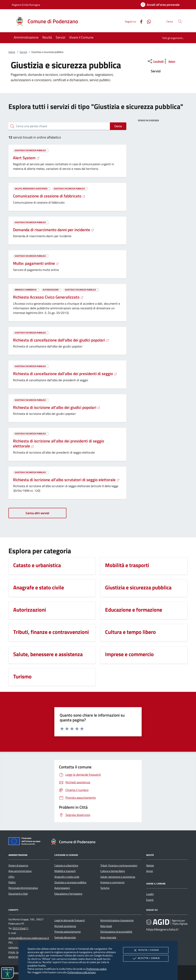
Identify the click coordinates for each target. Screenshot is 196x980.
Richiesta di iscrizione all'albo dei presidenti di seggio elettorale (59, 443)
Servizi (23, 52)
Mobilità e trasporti (65, 871)
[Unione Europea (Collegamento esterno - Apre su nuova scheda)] (25, 842)
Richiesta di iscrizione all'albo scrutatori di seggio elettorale (66, 480)
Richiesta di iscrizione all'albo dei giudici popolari (57, 407)
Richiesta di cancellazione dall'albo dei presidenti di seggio (65, 374)
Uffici (11, 877)
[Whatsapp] (147, 21)
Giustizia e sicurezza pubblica (70, 882)
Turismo (105, 888)
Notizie (150, 865)
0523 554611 (21, 928)
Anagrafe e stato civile (67, 877)
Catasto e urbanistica (66, 865)
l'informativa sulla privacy (81, 972)
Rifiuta (146, 950)
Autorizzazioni (62, 888)
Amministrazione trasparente (117, 920)
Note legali (106, 926)
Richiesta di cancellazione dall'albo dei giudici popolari (61, 340)
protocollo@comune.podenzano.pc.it (29, 938)
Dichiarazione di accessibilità (116, 932)
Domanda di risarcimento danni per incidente (54, 230)
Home (12, 52)
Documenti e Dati (18, 894)
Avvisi (150, 871)
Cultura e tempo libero (113, 871)
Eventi (150, 900)
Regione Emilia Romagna (26, 5)
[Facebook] (140, 21)
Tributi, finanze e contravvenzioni (119, 865)
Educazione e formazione (68, 894)
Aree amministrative (20, 871)
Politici (12, 882)
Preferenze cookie (96, 969)
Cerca (118, 126)
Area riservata (108, 937)
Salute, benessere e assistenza (118, 877)
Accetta (146, 958)
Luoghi (150, 894)
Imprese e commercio (112, 882)
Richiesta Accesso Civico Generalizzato (48, 297)
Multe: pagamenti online (36, 263)
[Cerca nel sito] (180, 21)
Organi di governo (18, 865)
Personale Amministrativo (23, 888)
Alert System (26, 158)
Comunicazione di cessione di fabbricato (49, 196)
